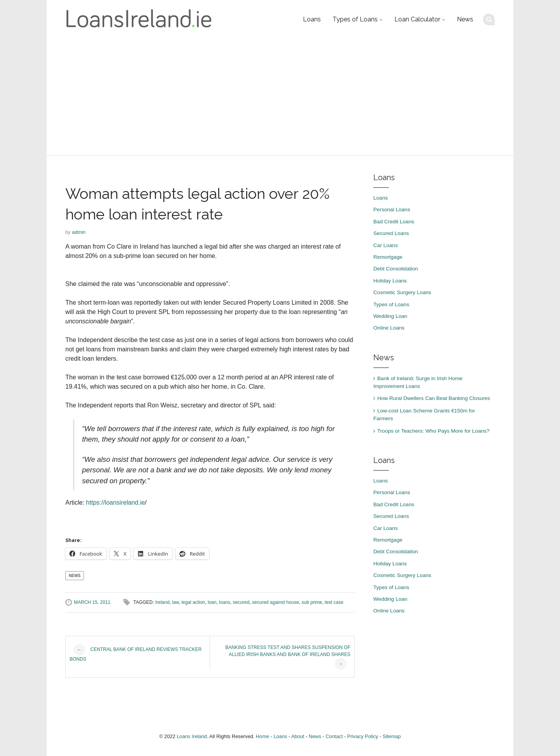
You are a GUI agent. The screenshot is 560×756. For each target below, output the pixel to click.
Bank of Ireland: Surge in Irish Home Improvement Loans (418, 382)
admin (79, 232)
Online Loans (389, 328)
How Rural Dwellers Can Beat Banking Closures (434, 398)
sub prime (312, 602)
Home (262, 736)
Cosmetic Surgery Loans (402, 292)
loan (212, 602)
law (176, 602)
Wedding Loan (390, 316)
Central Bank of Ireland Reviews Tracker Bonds (136, 653)
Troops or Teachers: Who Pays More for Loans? (433, 431)
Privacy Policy (363, 736)
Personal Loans (392, 210)
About (298, 736)
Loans (312, 19)
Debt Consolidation (396, 269)
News (465, 19)
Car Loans (386, 245)
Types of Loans (355, 19)
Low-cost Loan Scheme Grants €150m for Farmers (424, 415)
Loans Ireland (192, 736)
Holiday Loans (390, 281)
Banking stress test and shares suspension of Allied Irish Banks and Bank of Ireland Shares (288, 657)
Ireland (162, 602)
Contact (334, 736)
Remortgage (388, 257)
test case (334, 602)
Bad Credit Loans (394, 222)
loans (225, 602)
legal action (193, 602)
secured (241, 602)
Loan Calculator (417, 19)
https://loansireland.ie (115, 503)
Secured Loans (391, 233)
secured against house (276, 602)
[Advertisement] (280, 97)
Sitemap (392, 736)
